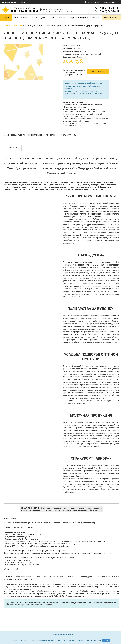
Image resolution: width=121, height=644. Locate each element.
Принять (106, 640)
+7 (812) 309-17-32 (109, 8)
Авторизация (98, 71)
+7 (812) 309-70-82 (109, 11)
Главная (7, 25)
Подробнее (96, 640)
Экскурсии (18, 25)
